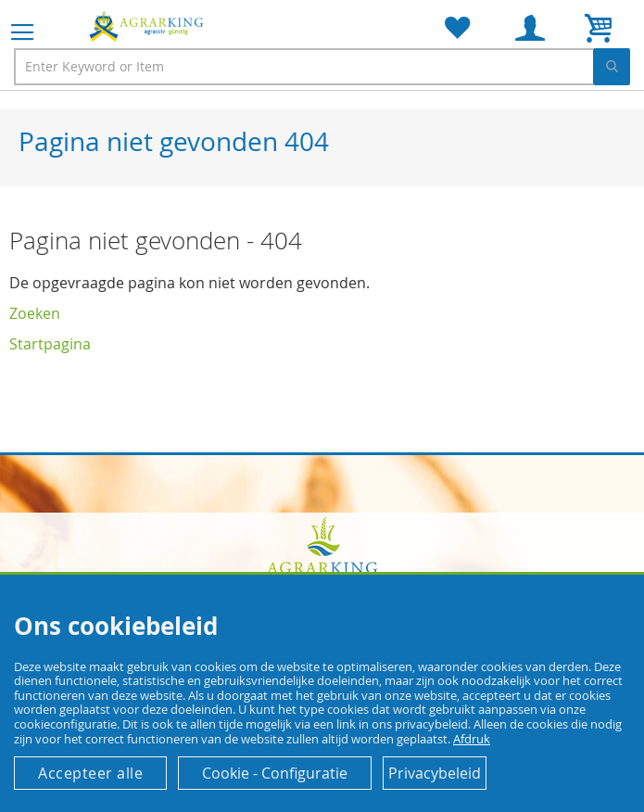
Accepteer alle (90, 773)
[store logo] (148, 26)
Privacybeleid (435, 773)
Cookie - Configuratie (275, 773)
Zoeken (35, 313)
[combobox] (322, 67)
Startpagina (50, 344)
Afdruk (472, 739)
